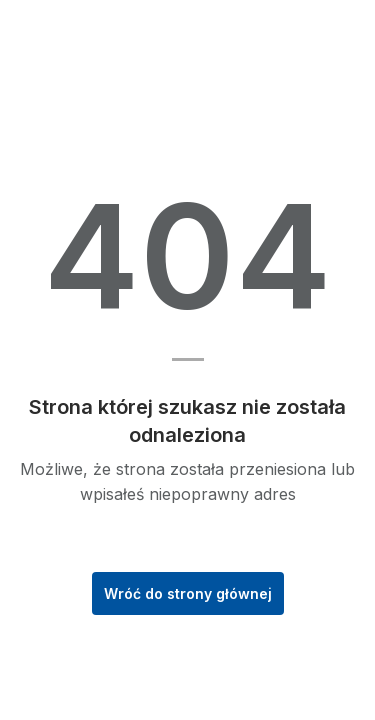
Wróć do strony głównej (188, 593)
